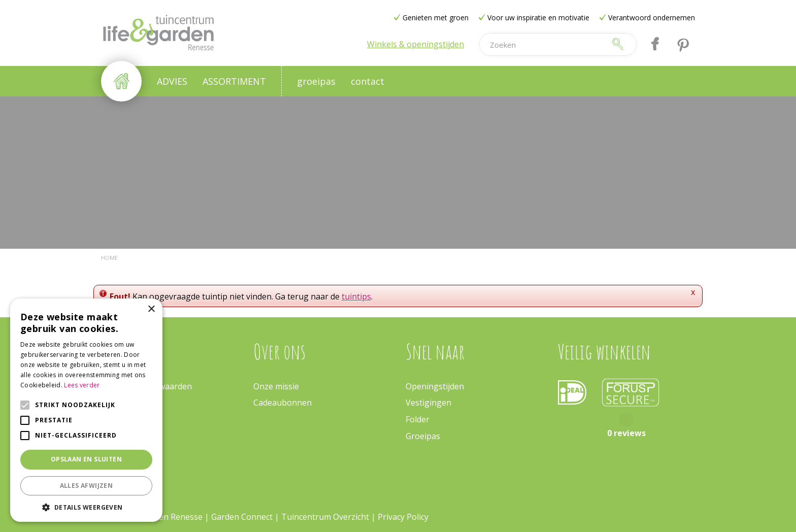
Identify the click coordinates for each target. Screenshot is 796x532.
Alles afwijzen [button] (87, 486)
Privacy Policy (403, 517)
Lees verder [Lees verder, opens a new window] (82, 385)
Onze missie (276, 386)
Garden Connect (242, 517)
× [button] (151, 309)
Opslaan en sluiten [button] (86, 459)
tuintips (356, 296)
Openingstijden (435, 386)
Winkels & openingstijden (416, 44)
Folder (418, 419)
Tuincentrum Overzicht (325, 517)
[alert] (86, 410)
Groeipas (423, 436)
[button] (86, 507)
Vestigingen (428, 403)
